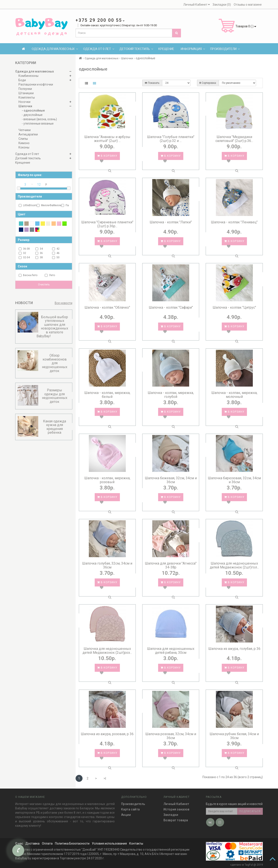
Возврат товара (176, 818)
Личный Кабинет (176, 801)
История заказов (177, 807)
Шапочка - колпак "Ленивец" (234, 222)
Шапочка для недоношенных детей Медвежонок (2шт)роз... (107, 651)
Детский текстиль (136, 49)
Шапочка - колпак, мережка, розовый (107, 480)
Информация (193, 49)
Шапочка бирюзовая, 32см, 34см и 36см (234, 480)
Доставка (32, 843)
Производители (225, 49)
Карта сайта (131, 807)
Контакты (136, 843)
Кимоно (24, 143)
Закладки (171, 812)
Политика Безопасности (72, 843)
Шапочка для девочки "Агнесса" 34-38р (171, 565)
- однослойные (33, 110)
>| (105, 778)
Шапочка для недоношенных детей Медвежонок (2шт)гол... (234, 565)
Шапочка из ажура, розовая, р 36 (107, 734)
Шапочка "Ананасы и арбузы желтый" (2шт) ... (107, 139)
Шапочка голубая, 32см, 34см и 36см (107, 565)
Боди (22, 80)
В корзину (107, 156)
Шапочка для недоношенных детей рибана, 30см (171, 651)
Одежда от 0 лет (99, 49)
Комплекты (27, 97)
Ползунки (25, 89)
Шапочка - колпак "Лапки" (171, 222)
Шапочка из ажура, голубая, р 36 (234, 649)
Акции (126, 812)
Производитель (133, 801)
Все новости (64, 303)
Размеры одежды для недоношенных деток (55, 396)
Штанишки (26, 93)
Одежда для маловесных (55, 49)
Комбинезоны (28, 76)
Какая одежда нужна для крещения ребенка (55, 427)
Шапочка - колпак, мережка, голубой (171, 395)
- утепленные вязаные (38, 124)
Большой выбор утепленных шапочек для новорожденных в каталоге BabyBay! (52, 327)
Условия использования (109, 843)
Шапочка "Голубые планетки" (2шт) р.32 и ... (171, 139)
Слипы (23, 139)
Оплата (47, 843)
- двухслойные (32, 115)
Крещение (166, 49)
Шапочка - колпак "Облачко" (107, 307)
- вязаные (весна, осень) (39, 119)
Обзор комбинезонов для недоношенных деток (55, 363)
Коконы (24, 147)
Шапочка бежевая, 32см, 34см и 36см (171, 480)
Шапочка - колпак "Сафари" (171, 307)
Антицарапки (28, 134)
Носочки (24, 102)
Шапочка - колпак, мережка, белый (107, 395)
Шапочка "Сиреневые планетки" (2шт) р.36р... (107, 224)
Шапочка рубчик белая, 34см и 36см (234, 736)
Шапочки (25, 106)
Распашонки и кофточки (36, 84)
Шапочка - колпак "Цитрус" (234, 307)
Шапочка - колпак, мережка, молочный (234, 395)
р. (46, 184)
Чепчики (25, 130)
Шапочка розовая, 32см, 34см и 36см (171, 736)
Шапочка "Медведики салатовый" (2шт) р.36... (234, 139)
